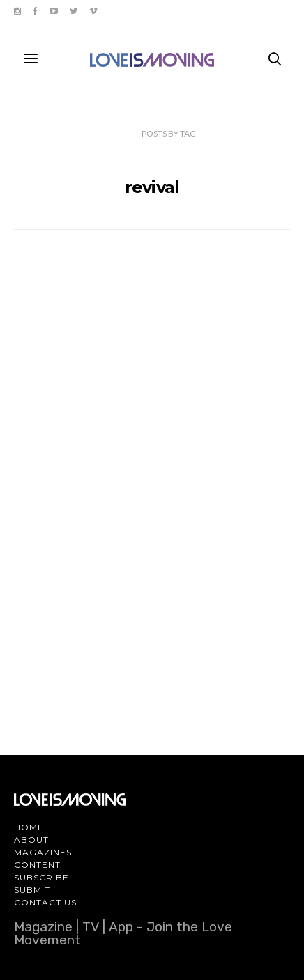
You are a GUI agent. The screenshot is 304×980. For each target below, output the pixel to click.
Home (29, 827)
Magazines (43, 852)
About (31, 840)
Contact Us (45, 902)
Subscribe (41, 877)
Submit (32, 890)
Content (37, 865)
